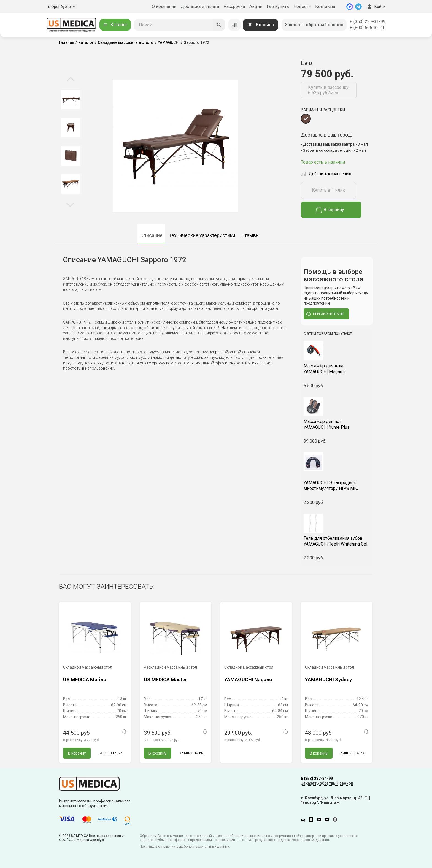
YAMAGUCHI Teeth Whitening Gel (337, 541)
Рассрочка (234, 6)
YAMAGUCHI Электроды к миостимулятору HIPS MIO (337, 483)
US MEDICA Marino (85, 680)
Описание (151, 235)
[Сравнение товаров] (234, 25)
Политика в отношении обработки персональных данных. (185, 847)
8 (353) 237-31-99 (368, 22)
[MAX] (350, 7)
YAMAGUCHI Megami (337, 369)
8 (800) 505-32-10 (368, 28)
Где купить (278, 6)
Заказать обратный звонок (314, 25)
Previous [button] (71, 80)
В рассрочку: (81, 740)
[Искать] (219, 25)
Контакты (325, 6)
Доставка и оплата (200, 6)
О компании (164, 6)
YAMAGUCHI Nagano (248, 680)
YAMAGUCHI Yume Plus (337, 424)
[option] (71, 100)
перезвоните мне (325, 314)
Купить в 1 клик (328, 190)
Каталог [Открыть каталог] (115, 25)
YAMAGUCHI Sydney (328, 680)
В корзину (330, 210)
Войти (376, 7)
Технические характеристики (202, 235)
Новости (302, 6)
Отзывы (251, 235)
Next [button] (70, 204)
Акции (256, 6)
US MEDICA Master (165, 680)
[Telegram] (358, 7)
